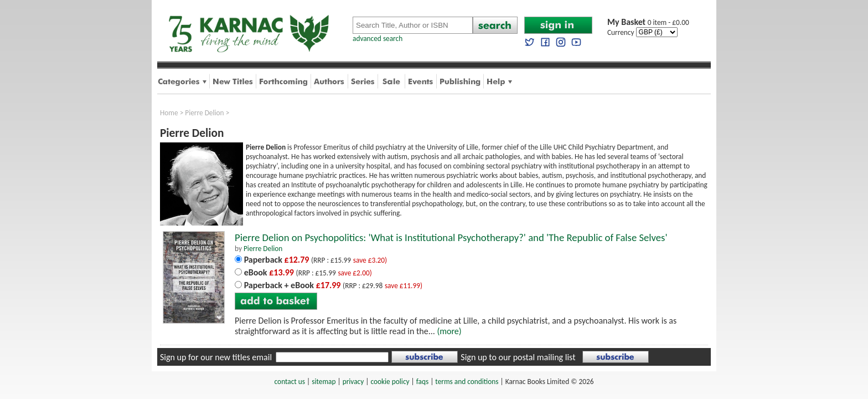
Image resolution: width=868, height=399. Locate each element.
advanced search (378, 39)
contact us (290, 382)
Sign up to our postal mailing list (518, 357)
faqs (422, 382)
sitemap (324, 382)
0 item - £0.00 (648, 22)
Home (169, 113)
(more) (449, 331)
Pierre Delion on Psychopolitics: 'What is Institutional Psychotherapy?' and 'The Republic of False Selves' (451, 237)
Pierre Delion (204, 113)
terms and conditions (467, 382)
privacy (353, 382)
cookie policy (390, 382)
